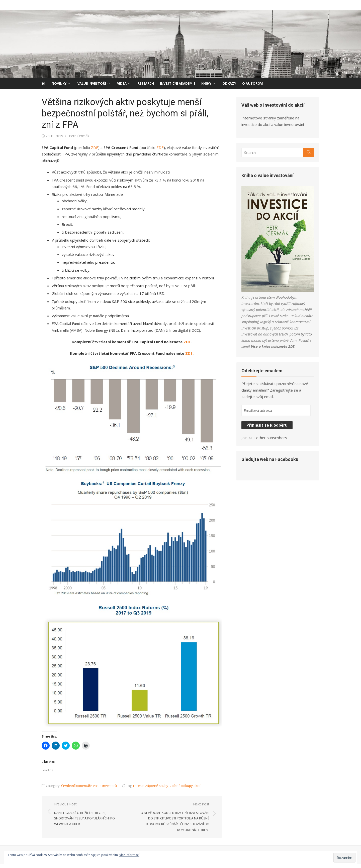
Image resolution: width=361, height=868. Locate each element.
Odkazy (229, 83)
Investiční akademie (178, 83)
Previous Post (88, 815)
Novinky (59, 83)
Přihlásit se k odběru (269, 429)
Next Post (173, 821)
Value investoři (92, 83)
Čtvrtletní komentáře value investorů (85, 790)
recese (134, 790)
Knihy (206, 83)
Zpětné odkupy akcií (181, 790)
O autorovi (253, 83)
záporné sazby (153, 790)
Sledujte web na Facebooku (272, 463)
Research (146, 83)
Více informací (129, 855)
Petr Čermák (75, 136)
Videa (122, 83)
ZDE (91, 147)
